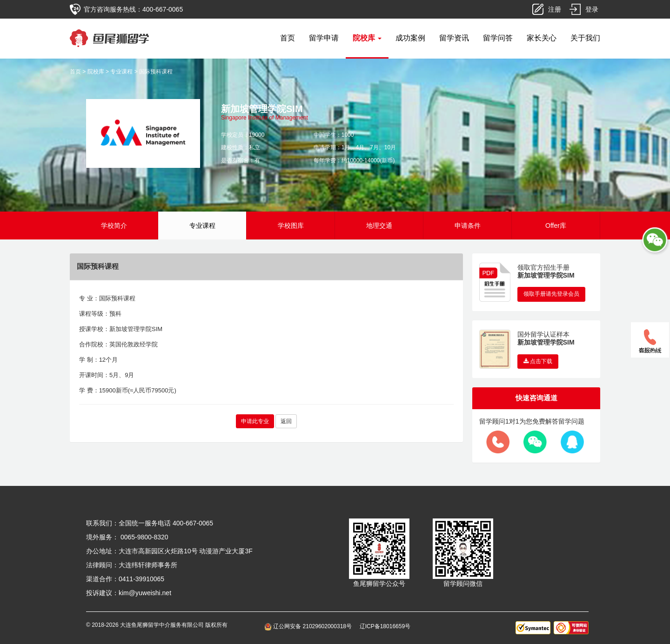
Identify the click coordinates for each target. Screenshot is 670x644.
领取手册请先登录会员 (551, 294)
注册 (555, 9)
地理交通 (379, 226)
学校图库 (291, 226)
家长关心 (542, 38)
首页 (288, 38)
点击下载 (538, 361)
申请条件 (468, 226)
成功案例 (410, 38)
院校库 (96, 72)
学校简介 (114, 226)
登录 (592, 9)
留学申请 (324, 38)
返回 (286, 421)
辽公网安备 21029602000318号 (310, 626)
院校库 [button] (367, 38)
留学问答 (498, 38)
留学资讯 (454, 38)
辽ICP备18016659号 (385, 626)
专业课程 (121, 72)
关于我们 (585, 38)
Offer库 (556, 226)
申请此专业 (255, 421)
